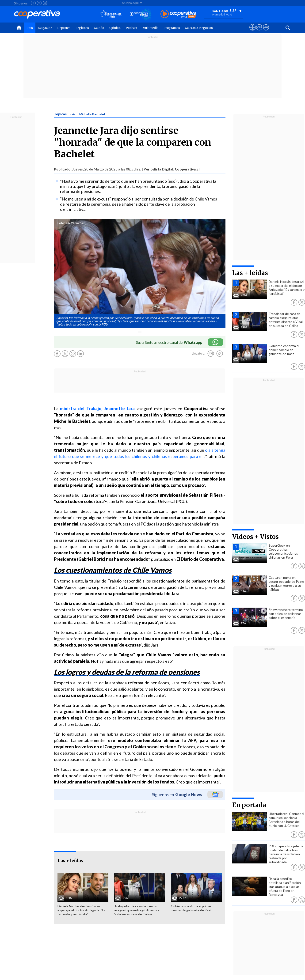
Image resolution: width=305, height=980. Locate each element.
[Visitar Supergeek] (266, 32)
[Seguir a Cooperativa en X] (39, 3)
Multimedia (150, 28)
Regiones (82, 28)
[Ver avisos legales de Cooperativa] (253, 32)
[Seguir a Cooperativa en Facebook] (33, 3)
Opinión (115, 28)
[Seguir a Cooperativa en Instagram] (45, 3)
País (30, 28)
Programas (172, 28)
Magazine (45, 28)
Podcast (132, 28)
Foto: (61, 223)
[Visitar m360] (259, 32)
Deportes (64, 28)
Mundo (99, 28)
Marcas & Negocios (199, 28)
